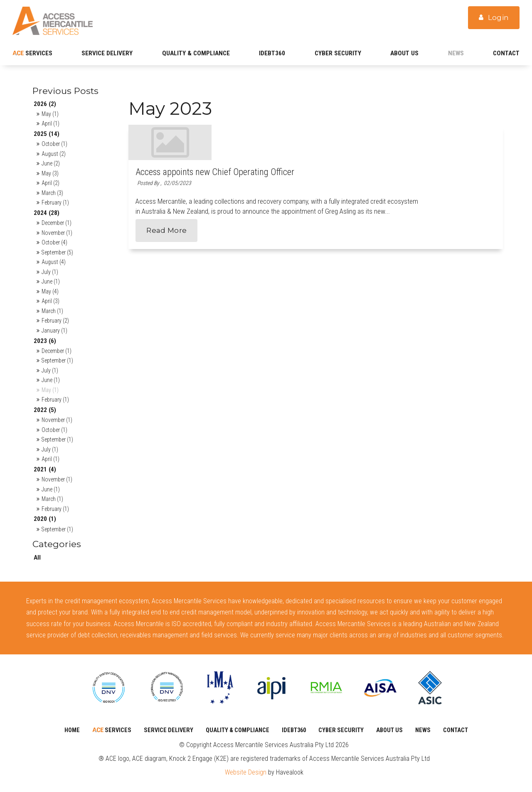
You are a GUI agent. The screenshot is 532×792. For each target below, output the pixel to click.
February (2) (55, 321)
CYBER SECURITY (338, 53)
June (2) (51, 163)
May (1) (50, 114)
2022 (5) (45, 410)
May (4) (50, 291)
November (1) (57, 233)
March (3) (52, 193)
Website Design (246, 772)
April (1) (50, 123)
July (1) (50, 272)
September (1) (57, 360)
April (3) (50, 301)
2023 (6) (45, 341)
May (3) (50, 173)
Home (72, 730)
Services (38, 53)
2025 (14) (47, 134)
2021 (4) (45, 469)
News (456, 53)
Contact (506, 53)
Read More (250, 205)
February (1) (55, 202)
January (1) (54, 331)
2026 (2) (45, 104)
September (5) (57, 252)
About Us (404, 53)
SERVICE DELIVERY (107, 53)
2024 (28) (47, 213)
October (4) (54, 242)
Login (499, 20)
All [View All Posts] (37, 558)
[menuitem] (72, 730)
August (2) (54, 154)
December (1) (57, 223)
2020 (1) (45, 519)
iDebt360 (272, 53)
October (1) (54, 144)
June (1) (51, 281)
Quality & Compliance (196, 53)
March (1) (52, 311)
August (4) (54, 262)
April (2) (50, 183)
